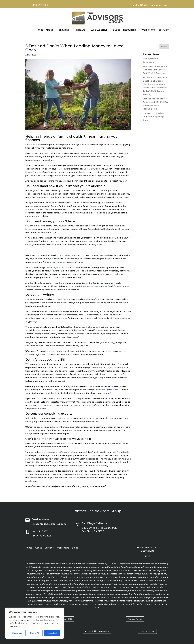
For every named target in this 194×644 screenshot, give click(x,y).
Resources (130, 30)
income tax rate (110, 386)
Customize (17, 633)
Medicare (80, 30)
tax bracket (40, 409)
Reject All (35, 633)
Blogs (117, 30)
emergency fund (74, 255)
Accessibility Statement (97, 631)
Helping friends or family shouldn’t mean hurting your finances (72, 138)
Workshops (149, 30)
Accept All (52, 633)
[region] (35, 623)
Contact (164, 30)
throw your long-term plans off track (64, 262)
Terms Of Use (147, 631)
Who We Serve (99, 30)
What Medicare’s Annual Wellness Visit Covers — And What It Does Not (155, 70)
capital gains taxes (109, 390)
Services (64, 30)
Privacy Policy (135, 619)
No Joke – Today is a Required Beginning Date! (153, 117)
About (50, 30)
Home (40, 30)
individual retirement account (92, 286)
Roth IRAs (89, 378)
